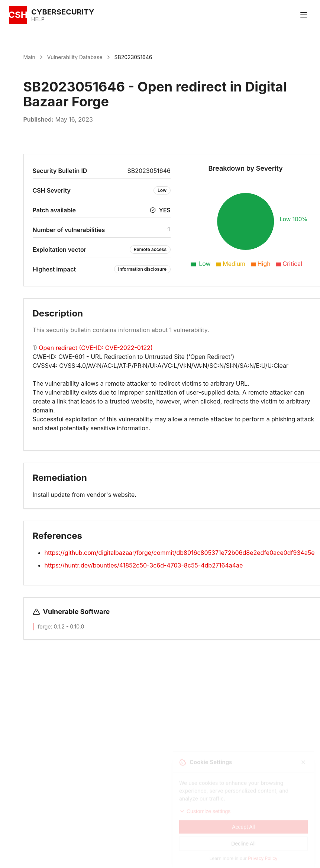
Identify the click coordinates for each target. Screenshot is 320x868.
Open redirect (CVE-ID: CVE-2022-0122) (96, 348)
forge (44, 626)
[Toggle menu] (304, 15)
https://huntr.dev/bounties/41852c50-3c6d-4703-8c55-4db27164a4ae (144, 565)
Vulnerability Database (75, 57)
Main (29, 57)
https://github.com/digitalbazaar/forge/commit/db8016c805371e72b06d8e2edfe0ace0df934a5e (180, 553)
